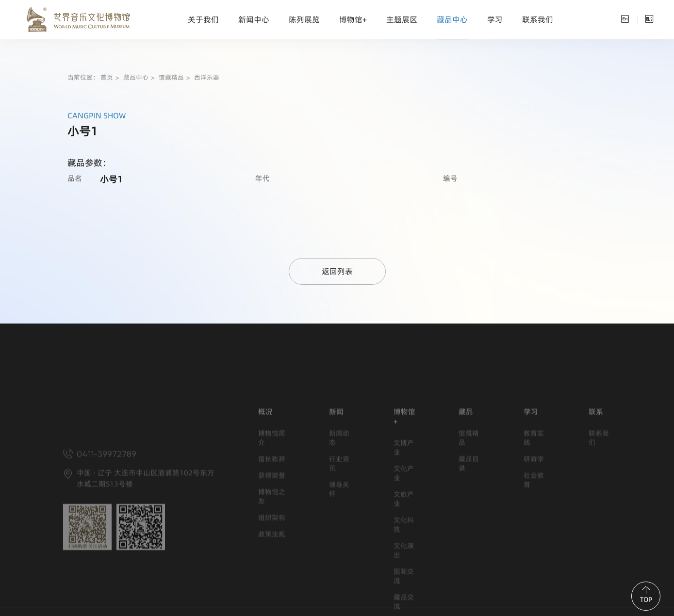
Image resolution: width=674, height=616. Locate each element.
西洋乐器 (207, 77)
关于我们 (203, 20)
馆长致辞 (272, 505)
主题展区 (402, 20)
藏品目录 (469, 510)
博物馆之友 (272, 543)
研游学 (534, 505)
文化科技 (404, 571)
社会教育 (534, 526)
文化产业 (404, 519)
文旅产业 (404, 545)
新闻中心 (254, 20)
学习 (495, 20)
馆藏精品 (171, 77)
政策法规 (272, 580)
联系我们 (538, 20)
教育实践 (534, 484)
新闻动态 (339, 484)
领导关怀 (339, 535)
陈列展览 (304, 20)
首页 (107, 77)
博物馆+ (353, 20)
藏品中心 (452, 20)
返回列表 (337, 271)
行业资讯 (339, 510)
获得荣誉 (272, 522)
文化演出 (404, 597)
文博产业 (404, 494)
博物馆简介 (272, 484)
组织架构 (272, 564)
